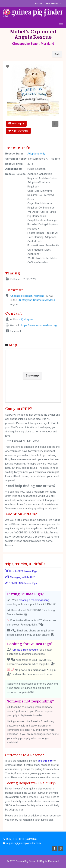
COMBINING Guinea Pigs (21, 583)
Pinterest (61, 849)
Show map (32, 376)
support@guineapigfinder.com (24, 843)
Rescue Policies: (16, 174)
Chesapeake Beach (26, 44)
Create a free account (25, 650)
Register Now (54, 3)
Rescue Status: (15, 154)
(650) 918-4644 (15, 839)
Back (57, 54)
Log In (39, 3)
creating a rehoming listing (34, 600)
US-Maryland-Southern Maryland (36, 300)
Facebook (54, 849)
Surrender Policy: (16, 159)
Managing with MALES (20, 577)
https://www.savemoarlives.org (39, 325)
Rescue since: (14, 164)
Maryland (47, 44)
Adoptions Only (36, 154)
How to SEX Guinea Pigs (21, 571)
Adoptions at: (14, 169)
